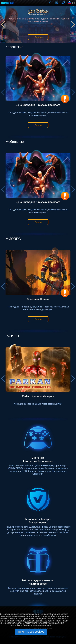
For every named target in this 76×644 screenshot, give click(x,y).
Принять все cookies (31, 632)
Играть (38, 37)
